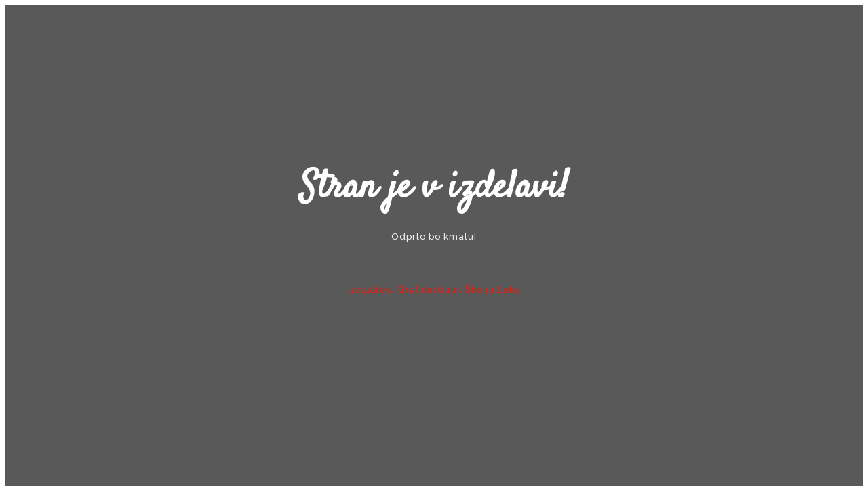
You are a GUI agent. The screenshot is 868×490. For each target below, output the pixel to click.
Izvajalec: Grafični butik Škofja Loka (434, 289)
